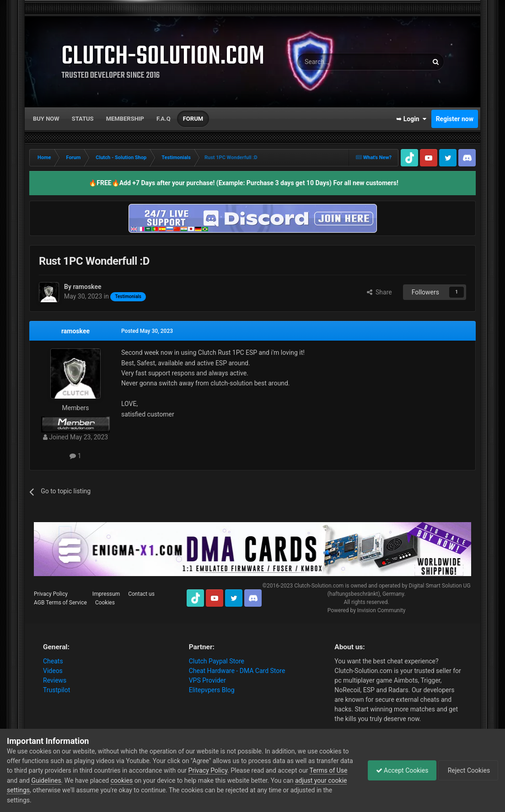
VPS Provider (207, 680)
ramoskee (75, 331)
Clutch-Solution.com (319, 586)
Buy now (46, 119)
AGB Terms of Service (60, 603)
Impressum (106, 594)
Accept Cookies (398, 770)
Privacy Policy (51, 594)
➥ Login (411, 119)
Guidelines (66, 780)
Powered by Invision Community (367, 610)
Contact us (141, 594)
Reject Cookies (467, 770)
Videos (53, 671)
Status (83, 119)
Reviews (55, 680)
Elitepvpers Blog (212, 690)
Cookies (105, 603)
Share (379, 292)
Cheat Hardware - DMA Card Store (237, 671)
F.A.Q (164, 119)
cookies (141, 780)
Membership (125, 119)
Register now (455, 119)
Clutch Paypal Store (217, 661)
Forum (193, 119)
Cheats (53, 661)
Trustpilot (56, 690)
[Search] (341, 62)
